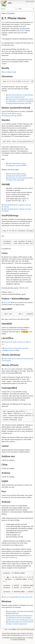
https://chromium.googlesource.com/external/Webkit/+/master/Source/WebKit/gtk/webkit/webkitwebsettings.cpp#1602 (20, 101)
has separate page (10, 72)
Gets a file (7, 302)
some (27, 49)
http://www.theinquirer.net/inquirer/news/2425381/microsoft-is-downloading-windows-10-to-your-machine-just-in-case (20, 618)
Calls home (7, 369)
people (6, 51)
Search (16, 9)
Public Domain (29, 635)
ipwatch (22, 31)
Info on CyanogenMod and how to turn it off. (18, 597)
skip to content (30, 2)
